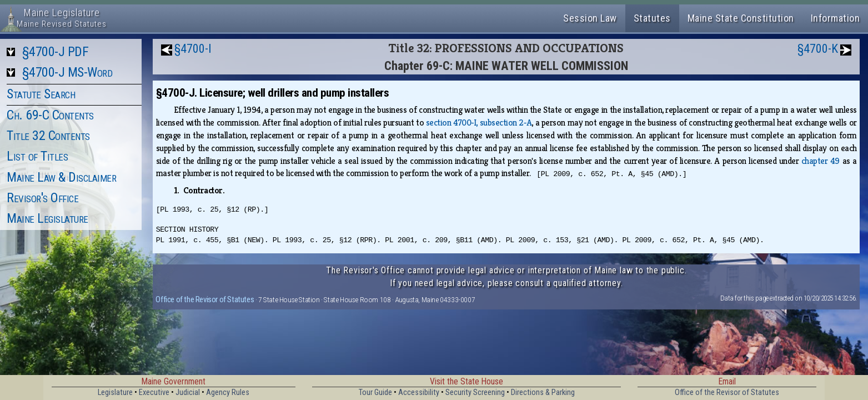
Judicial (188, 392)
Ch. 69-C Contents (50, 115)
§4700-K (818, 49)
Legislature (115, 392)
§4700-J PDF (56, 52)
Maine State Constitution (741, 18)
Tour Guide (375, 392)
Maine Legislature (47, 218)
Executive (154, 392)
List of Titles (37, 156)
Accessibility (419, 392)
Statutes (652, 18)
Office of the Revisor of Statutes (205, 299)
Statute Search (41, 94)
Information (836, 18)
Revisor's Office (42, 198)
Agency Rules (228, 392)
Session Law (590, 18)
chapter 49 (821, 161)
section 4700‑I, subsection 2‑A (479, 122)
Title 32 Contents (48, 136)
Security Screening (475, 392)
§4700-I (193, 49)
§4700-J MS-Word (67, 72)
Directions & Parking (543, 392)
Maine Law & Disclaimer (61, 177)
